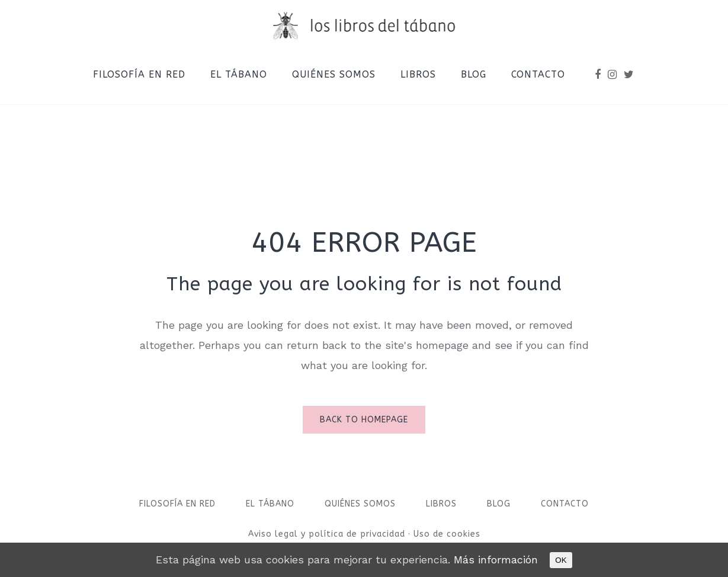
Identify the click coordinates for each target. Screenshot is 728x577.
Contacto (565, 504)
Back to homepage (364, 420)
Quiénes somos (360, 504)
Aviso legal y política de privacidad (328, 534)
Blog (499, 504)
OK (561, 560)
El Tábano (270, 504)
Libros (441, 504)
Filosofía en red (177, 504)
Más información (496, 560)
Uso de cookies (447, 534)
